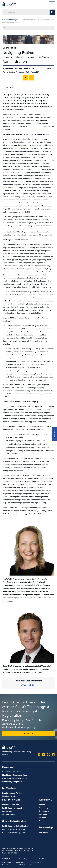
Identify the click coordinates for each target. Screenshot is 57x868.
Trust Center (6, 862)
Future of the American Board (15, 778)
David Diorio (28, 69)
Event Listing (7, 811)
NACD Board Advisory (15, 833)
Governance (44, 811)
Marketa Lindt (12, 69)
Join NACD (43, 832)
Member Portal (8, 796)
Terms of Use (35, 862)
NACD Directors (12, 808)
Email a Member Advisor (12, 793)
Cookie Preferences (9, 865)
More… (29, 28)
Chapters (43, 814)
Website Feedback (25, 865)
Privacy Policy (21, 862)
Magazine (12, 781)
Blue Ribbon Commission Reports (16, 775)
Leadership (44, 808)
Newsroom (44, 821)
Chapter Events (8, 814)
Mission (42, 804)
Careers (42, 817)
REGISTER (28, 734)
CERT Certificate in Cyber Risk (14, 829)
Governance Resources (12, 772)
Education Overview (10, 804)
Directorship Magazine (11, 19)
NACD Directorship (16, 826)
